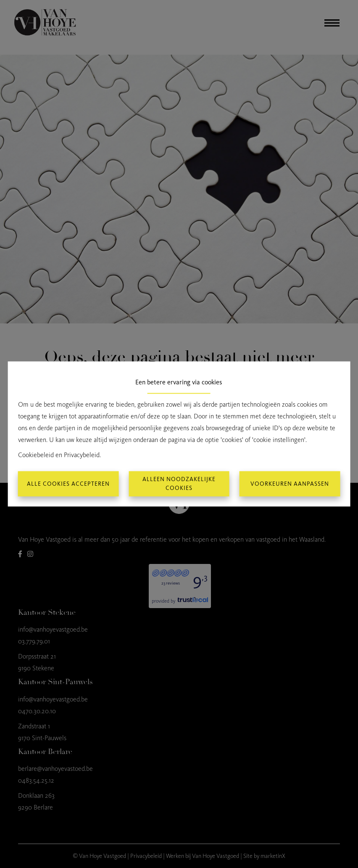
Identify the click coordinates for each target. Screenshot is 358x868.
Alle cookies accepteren (68, 484)
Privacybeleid (82, 455)
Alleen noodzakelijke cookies (179, 484)
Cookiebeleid (36, 455)
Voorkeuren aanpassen (290, 484)
